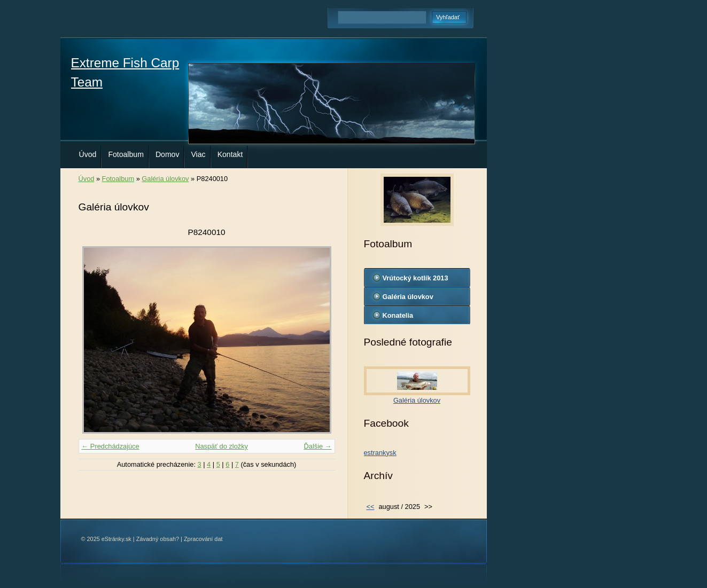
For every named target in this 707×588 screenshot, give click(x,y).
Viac (198, 154)
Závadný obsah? (158, 539)
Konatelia (398, 315)
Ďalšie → (318, 446)
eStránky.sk (116, 539)
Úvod (88, 154)
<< (371, 507)
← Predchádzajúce (111, 446)
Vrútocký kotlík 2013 (415, 278)
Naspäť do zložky (222, 446)
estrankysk (380, 453)
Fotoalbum (126, 154)
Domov (168, 154)
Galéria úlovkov (165, 179)
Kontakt (230, 154)
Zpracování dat (203, 539)
